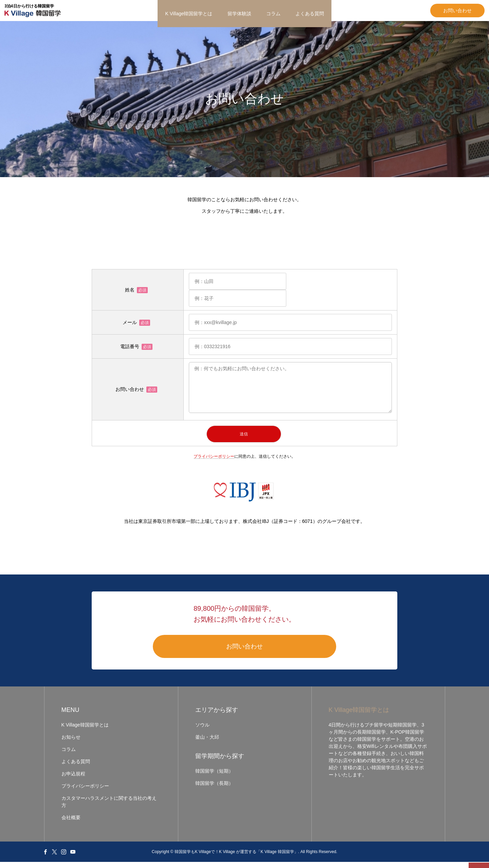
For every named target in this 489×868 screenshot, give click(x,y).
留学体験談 (239, 14)
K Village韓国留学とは (189, 14)
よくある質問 (310, 14)
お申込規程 (73, 780)
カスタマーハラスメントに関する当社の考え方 (109, 808)
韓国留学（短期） (214, 777)
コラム (273, 14)
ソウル (202, 731)
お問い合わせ (418, 14)
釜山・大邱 (207, 743)
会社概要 (71, 824)
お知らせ (71, 743)
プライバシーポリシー (214, 462)
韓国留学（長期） (214, 789)
